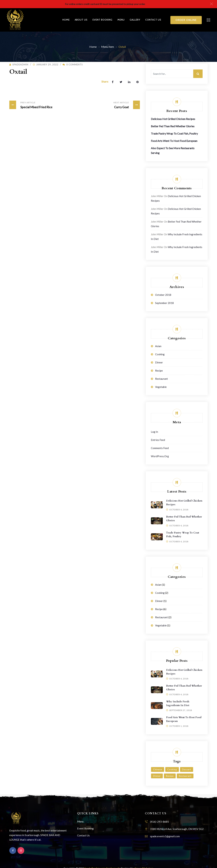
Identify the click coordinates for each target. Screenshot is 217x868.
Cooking (160, 354)
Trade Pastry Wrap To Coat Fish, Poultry (174, 133)
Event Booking (102, 20)
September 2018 (164, 303)
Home (66, 20)
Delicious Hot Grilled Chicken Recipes (173, 119)
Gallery (135, 20)
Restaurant (161, 379)
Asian (158, 346)
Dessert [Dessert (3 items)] (187, 769)
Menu (121, 20)
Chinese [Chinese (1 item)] (158, 769)
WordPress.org (160, 456)
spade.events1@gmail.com (165, 836)
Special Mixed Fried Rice (31, 105)
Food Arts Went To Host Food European (174, 141)
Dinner (159, 362)
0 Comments (73, 65)
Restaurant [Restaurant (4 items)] (185, 776)
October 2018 (163, 295)
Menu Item (108, 47)
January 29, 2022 (47, 65)
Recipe (159, 371)
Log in (154, 432)
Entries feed (158, 440)
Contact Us (153, 20)
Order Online (186, 20)
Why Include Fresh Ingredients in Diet (178, 703)
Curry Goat (126, 105)
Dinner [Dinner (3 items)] (157, 776)
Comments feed (160, 448)
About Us (81, 20)
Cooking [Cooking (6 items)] (172, 769)
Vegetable (161, 387)
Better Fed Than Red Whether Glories (173, 126)
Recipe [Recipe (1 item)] (170, 776)
